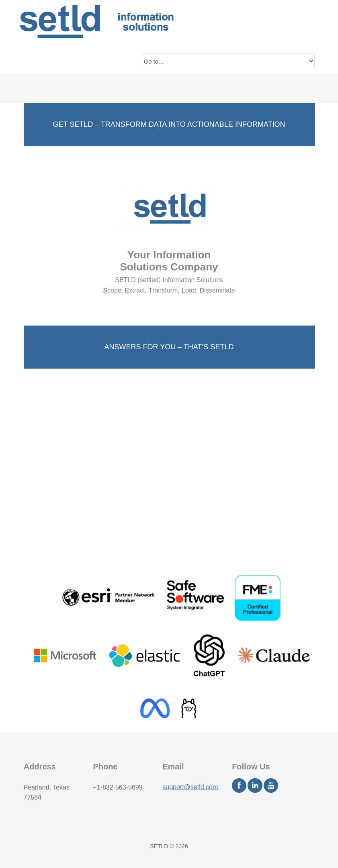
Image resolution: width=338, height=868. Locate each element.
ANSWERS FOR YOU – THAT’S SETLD (169, 347)
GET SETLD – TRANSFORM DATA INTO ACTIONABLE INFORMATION (169, 124)
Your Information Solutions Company (169, 261)
